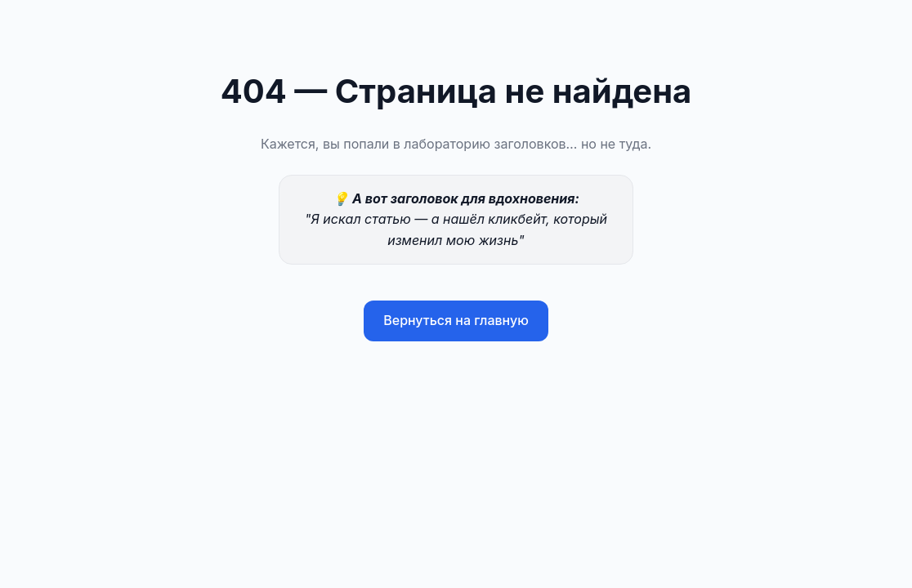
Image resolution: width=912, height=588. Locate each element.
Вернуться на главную (456, 320)
